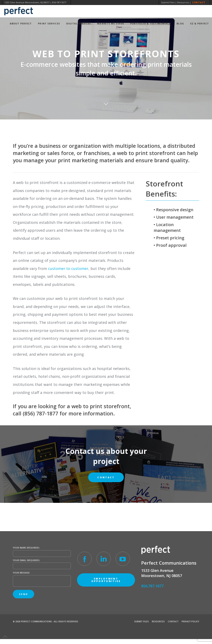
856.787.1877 (152, 586)
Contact (199, 2)
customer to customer (68, 268)
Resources (183, 2)
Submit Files (168, 2)
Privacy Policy (190, 621)
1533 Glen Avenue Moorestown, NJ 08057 (27, 2)
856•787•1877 (59, 2)
